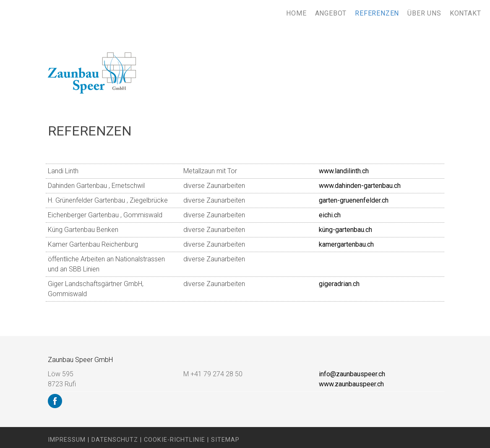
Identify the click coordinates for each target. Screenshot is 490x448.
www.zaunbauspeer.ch (351, 384)
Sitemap (225, 440)
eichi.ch (330, 215)
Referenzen (377, 13)
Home (296, 13)
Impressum (67, 440)
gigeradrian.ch (339, 284)
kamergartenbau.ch (346, 244)
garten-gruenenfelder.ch (354, 200)
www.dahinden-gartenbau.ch (360, 186)
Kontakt (465, 13)
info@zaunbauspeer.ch (352, 374)
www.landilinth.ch (344, 171)
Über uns (424, 13)
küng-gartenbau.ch (345, 230)
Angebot (331, 13)
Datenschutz (115, 440)
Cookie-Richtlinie (175, 440)
